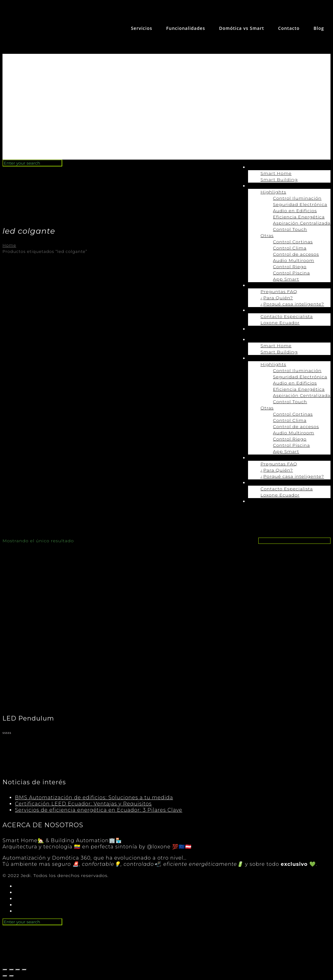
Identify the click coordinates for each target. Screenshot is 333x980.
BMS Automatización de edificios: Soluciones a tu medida (94, 798)
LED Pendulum (28, 718)
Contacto (289, 28)
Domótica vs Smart (242, 28)
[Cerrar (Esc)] (5, 970)
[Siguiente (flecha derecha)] (12, 976)
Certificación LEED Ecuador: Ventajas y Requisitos (83, 804)
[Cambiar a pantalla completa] (18, 970)
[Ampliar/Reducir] (24, 970)
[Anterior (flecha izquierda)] (5, 976)
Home (9, 245)
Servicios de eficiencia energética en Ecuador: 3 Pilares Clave (99, 810)
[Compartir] (12, 970)
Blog (319, 28)
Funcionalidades (186, 28)
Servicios (142, 28)
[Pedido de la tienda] (294, 541)
